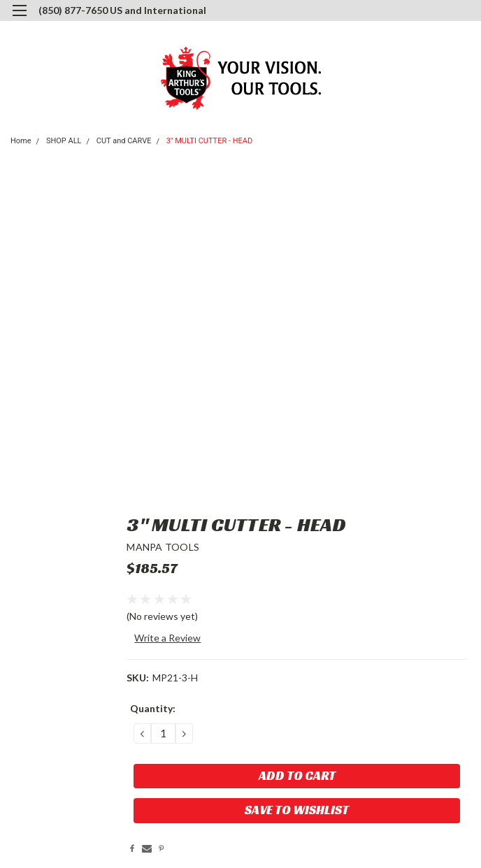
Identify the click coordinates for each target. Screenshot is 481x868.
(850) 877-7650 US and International (122, 10)
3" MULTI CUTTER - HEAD (209, 141)
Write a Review (167, 638)
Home (21, 141)
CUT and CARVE (124, 141)
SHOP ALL (64, 141)
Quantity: (153, 708)
